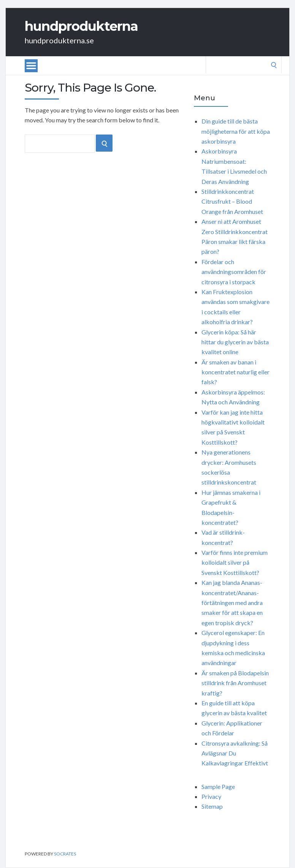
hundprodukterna (81, 26)
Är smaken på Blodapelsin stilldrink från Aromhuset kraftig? (235, 683)
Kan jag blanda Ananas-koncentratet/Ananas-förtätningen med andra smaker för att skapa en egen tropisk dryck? (232, 603)
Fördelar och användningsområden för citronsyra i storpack (234, 272)
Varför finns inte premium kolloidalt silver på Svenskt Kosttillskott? (235, 562)
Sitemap (212, 806)
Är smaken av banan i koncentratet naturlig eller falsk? (236, 372)
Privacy (211, 796)
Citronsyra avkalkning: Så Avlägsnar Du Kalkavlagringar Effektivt (235, 753)
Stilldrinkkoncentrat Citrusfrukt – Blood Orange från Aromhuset (232, 201)
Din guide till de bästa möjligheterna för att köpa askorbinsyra (236, 131)
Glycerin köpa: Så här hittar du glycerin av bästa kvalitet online (235, 342)
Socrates (65, 854)
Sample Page (218, 786)
